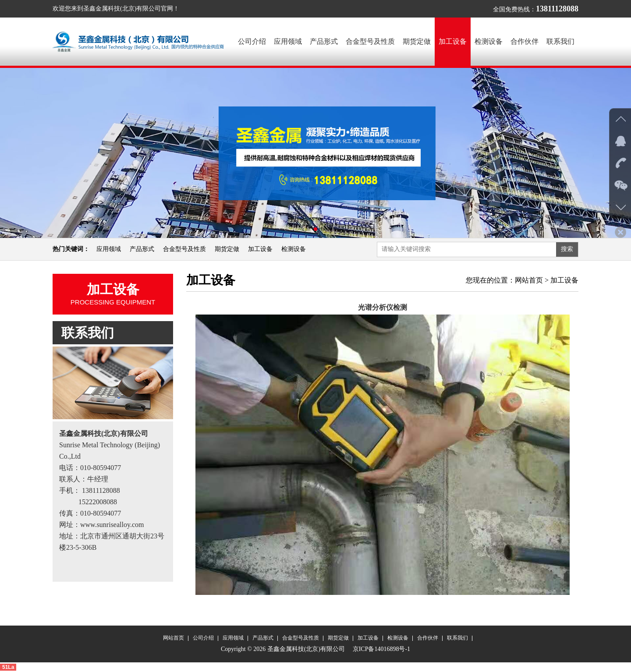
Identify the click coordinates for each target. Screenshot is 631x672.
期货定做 (417, 41)
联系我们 (560, 41)
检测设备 (489, 41)
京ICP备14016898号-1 (381, 649)
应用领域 (288, 41)
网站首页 (529, 281)
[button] (308, 230)
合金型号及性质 (370, 41)
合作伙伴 (525, 41)
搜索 (567, 249)
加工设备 (453, 41)
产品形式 (324, 41)
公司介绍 (252, 41)
